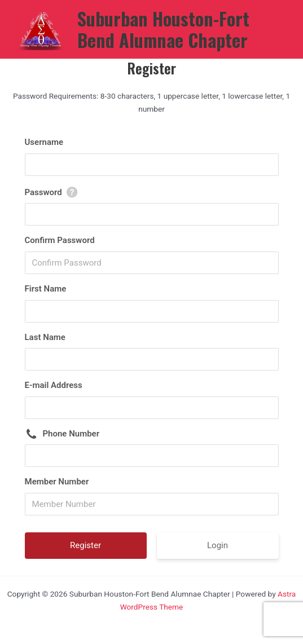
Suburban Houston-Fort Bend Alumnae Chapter (163, 29)
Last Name (45, 337)
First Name (46, 289)
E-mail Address (54, 385)
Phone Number (71, 434)
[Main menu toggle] (281, 30)
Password (43, 192)
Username (44, 142)
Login (218, 545)
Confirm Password (60, 240)
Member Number (57, 482)
